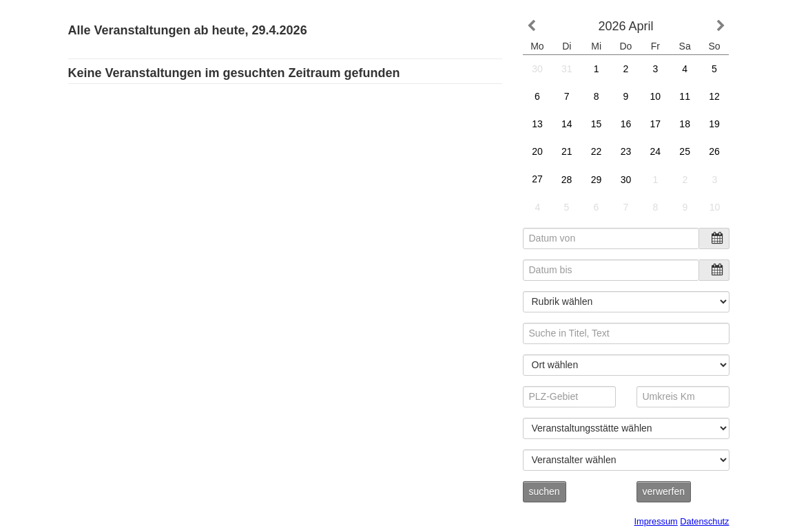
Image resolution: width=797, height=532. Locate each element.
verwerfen (664, 491)
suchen (545, 491)
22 (596, 151)
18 (685, 124)
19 (714, 124)
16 (626, 124)
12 (714, 96)
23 (626, 151)
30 (537, 69)
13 (537, 124)
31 (567, 69)
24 (656, 152)
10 (655, 96)
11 (685, 96)
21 (567, 151)
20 (537, 151)
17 (655, 124)
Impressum (656, 521)
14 (567, 124)
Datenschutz (704, 521)
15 (597, 124)
